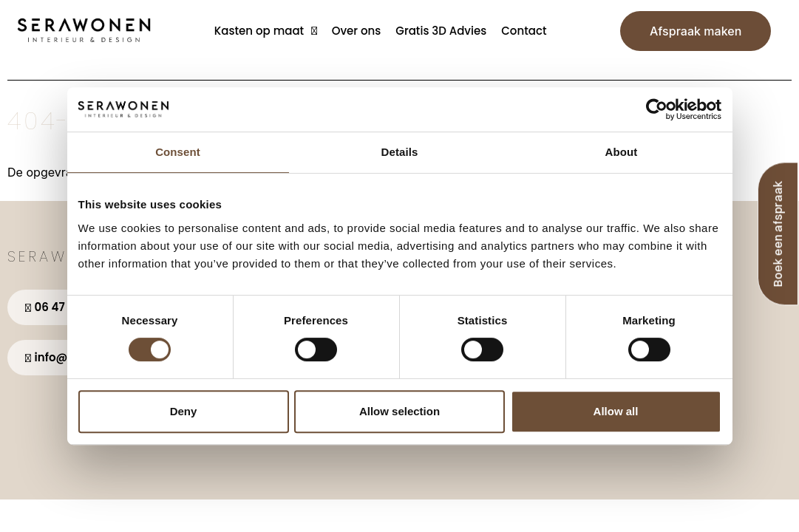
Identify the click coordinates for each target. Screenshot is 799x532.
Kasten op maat (266, 31)
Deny (184, 411)
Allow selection (399, 411)
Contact (524, 31)
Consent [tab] (178, 152)
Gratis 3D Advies (441, 31)
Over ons (357, 31)
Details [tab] (400, 152)
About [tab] (622, 152)
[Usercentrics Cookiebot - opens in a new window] (657, 109)
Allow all (616, 411)
